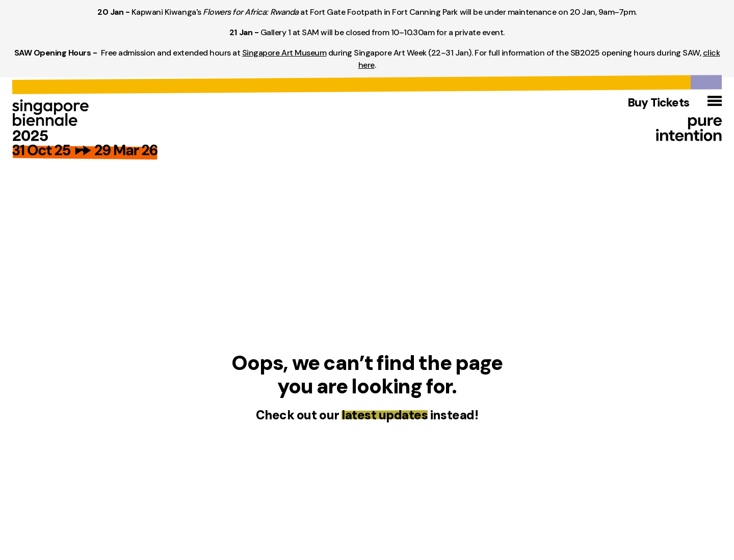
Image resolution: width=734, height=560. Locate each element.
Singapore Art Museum (284, 53)
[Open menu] (715, 101)
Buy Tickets (659, 103)
